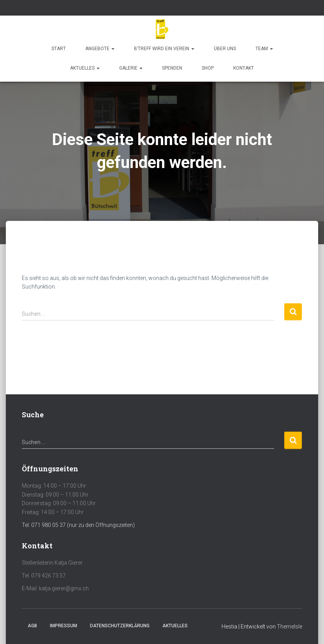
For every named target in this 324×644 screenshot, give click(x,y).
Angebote (100, 49)
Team (264, 49)
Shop (208, 68)
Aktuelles (85, 68)
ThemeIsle (290, 626)
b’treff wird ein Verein (164, 49)
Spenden (172, 68)
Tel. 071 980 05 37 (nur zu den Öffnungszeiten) (78, 525)
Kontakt (244, 68)
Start (59, 49)
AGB (32, 626)
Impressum (63, 626)
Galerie (131, 68)
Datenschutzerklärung (120, 626)
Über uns (225, 49)
